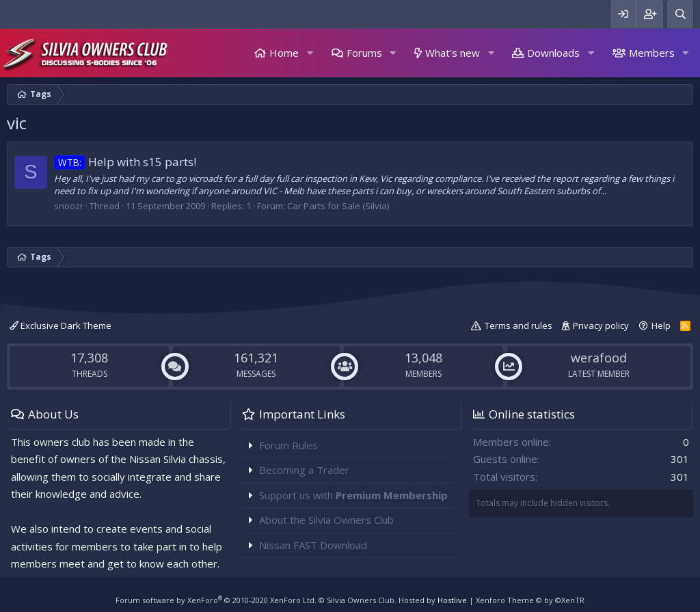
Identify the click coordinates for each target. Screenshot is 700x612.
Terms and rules (519, 325)
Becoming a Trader (304, 470)
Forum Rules (288, 445)
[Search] (680, 14)
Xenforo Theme (530, 600)
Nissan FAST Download (313, 545)
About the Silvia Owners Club (326, 520)
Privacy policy (601, 325)
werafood (599, 358)
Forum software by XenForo (216, 600)
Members (652, 53)
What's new (453, 53)
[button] (310, 53)
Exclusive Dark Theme (60, 325)
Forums (364, 53)
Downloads (553, 53)
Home (284, 53)
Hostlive (452, 600)
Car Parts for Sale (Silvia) (338, 206)
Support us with (353, 495)
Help (661, 325)
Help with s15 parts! (125, 162)
